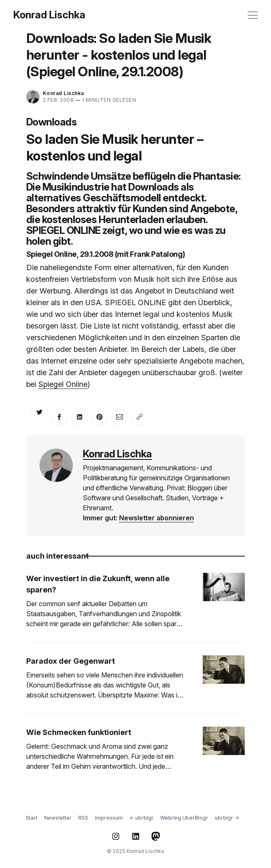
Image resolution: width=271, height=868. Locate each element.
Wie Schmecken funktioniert (79, 732)
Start (32, 818)
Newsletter (58, 818)
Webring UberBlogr (184, 818)
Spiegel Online (63, 384)
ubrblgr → (227, 818)
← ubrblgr (142, 818)
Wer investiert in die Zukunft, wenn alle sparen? (98, 584)
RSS (83, 818)
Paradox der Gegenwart (71, 661)
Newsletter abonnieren (157, 518)
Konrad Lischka (49, 15)
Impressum (109, 818)
